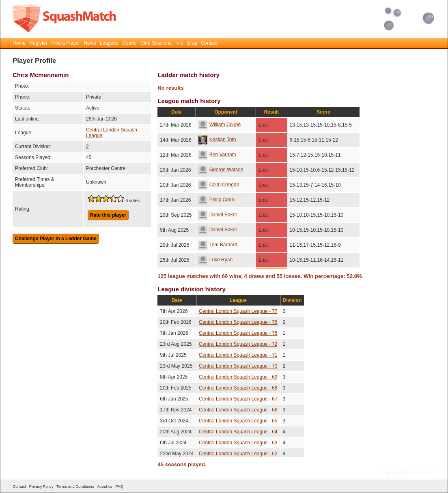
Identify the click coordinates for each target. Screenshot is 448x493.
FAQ (119, 486)
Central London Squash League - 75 (238, 333)
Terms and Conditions (75, 486)
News (90, 43)
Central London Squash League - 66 (238, 410)
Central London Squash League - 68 (238, 388)
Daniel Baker (218, 215)
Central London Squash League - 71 (238, 355)
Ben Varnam (217, 155)
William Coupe (220, 125)
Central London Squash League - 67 (238, 399)
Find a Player (66, 43)
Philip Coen (216, 200)
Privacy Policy (41, 486)
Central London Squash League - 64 (238, 432)
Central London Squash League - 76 (238, 322)
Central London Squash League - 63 (238, 443)
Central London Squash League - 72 (238, 344)
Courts (129, 43)
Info (179, 43)
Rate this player (108, 215)
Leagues (109, 43)
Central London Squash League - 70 (238, 366)
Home (19, 43)
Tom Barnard (218, 245)
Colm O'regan (219, 185)
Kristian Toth (217, 140)
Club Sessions (156, 43)
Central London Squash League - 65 (238, 421)
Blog (192, 43)
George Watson (221, 170)
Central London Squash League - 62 (238, 454)
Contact (209, 43)
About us (105, 486)
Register (38, 43)
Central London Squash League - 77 (238, 311)
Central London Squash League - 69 (238, 377)
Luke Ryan (215, 260)
